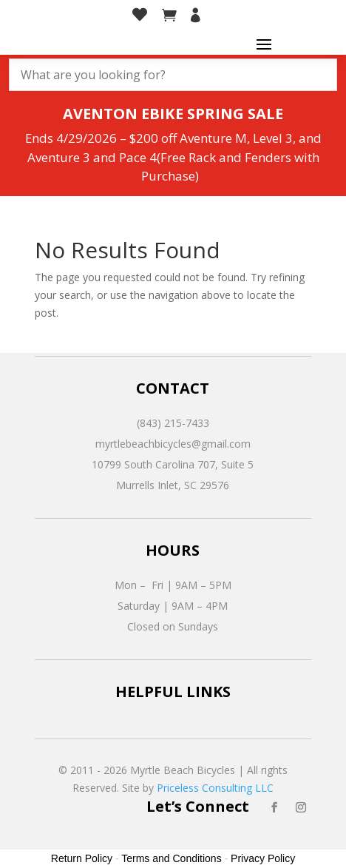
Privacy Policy (263, 858)
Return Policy (82, 858)
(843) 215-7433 (173, 423)
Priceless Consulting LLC (215, 788)
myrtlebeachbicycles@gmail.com (173, 444)
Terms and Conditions (171, 858)
